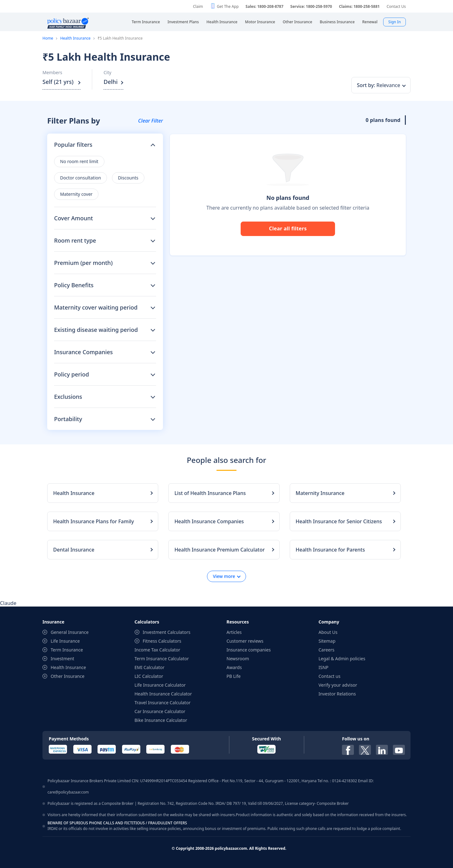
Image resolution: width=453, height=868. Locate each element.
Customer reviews (245, 641)
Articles (234, 632)
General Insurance (70, 632)
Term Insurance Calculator (162, 659)
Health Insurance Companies (209, 521)
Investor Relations (337, 694)
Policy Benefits (74, 285)
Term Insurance (67, 650)
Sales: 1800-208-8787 (265, 6)
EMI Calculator (150, 667)
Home (48, 38)
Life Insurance (65, 641)
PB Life (234, 676)
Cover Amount (73, 218)
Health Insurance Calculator (163, 694)
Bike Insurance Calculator (161, 720)
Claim (198, 6)
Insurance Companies (84, 352)
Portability (68, 419)
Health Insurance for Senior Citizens (339, 521)
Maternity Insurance (320, 493)
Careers (327, 650)
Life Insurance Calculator (160, 685)
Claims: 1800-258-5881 (359, 6)
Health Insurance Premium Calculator (219, 550)
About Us (328, 632)
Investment (62, 659)
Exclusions (68, 397)
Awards (234, 667)
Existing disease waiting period (96, 330)
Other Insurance (67, 676)
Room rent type (75, 240)
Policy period (72, 374)
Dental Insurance (74, 550)
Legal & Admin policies (342, 659)
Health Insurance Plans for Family (94, 521)
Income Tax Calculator (157, 650)
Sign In (394, 22)
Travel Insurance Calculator (163, 703)
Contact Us (396, 6)
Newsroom (238, 659)
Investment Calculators (167, 632)
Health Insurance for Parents (330, 550)
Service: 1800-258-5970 (311, 6)
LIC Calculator (149, 676)
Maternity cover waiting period (96, 307)
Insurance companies (249, 650)
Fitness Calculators (162, 641)
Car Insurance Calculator (160, 711)
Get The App (228, 6)
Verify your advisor (338, 685)
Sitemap (327, 641)
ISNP (324, 667)
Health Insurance (75, 38)
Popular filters (73, 145)
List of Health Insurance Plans (210, 493)
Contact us (330, 676)
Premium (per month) (83, 263)
